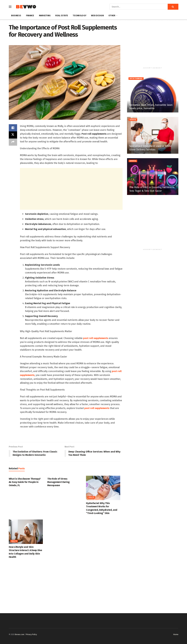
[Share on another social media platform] (13, 142)
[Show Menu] (10, 7)
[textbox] (71, 276)
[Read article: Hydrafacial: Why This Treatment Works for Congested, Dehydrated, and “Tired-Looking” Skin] (103, 488)
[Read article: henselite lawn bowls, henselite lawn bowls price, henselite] (153, 94)
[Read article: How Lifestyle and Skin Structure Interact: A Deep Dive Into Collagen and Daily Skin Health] (26, 532)
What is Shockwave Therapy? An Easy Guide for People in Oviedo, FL (25, 482)
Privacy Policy (31, 634)
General (133, 120)
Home (176, 634)
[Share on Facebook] (13, 128)
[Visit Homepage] (26, 7)
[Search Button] (173, 7)
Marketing (45, 16)
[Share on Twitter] (13, 135)
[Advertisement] (71, 189)
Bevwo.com (20, 634)
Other (112, 16)
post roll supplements (96, 338)
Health (91, 497)
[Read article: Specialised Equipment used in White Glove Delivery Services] (153, 135)
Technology (80, 16)
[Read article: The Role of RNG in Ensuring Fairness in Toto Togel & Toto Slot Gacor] (153, 177)
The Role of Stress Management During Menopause (58, 482)
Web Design (97, 16)
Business (16, 16)
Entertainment (136, 79)
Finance (30, 16)
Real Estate (62, 16)
